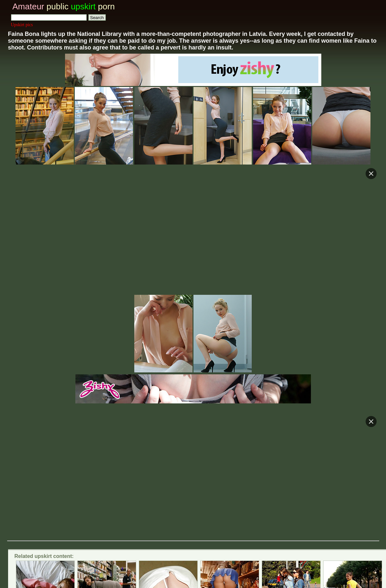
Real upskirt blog (242, 462)
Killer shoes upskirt (107, 414)
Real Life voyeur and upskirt (95, 469)
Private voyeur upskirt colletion (60, 462)
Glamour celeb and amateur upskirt (193, 469)
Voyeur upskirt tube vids (308, 462)
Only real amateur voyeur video (294, 469)
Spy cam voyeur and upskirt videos (161, 462)
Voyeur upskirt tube (51, 451)
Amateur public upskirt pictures (168, 486)
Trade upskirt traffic (201, 497)
